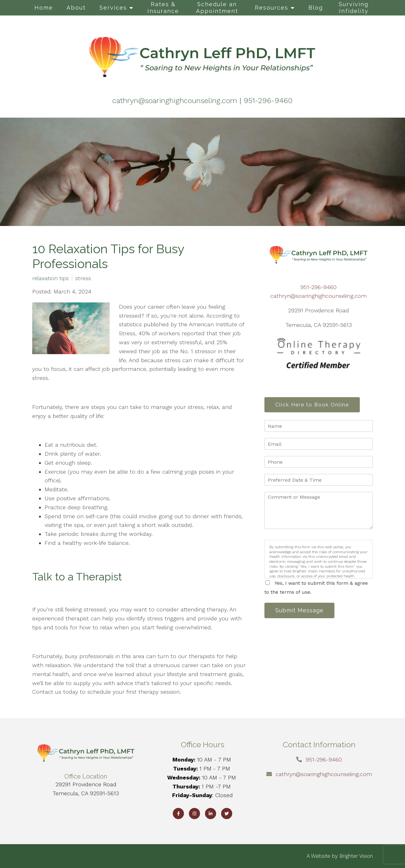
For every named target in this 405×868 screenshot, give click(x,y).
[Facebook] (178, 814)
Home (44, 8)
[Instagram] (194, 814)
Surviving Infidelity (354, 8)
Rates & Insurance (163, 8)
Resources (272, 8)
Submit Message (300, 611)
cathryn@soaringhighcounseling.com (318, 296)
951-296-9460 (318, 287)
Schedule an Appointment (217, 8)
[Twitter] (227, 814)
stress (83, 278)
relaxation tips (50, 278)
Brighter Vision (356, 856)
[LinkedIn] (211, 814)
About (76, 8)
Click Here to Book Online (313, 405)
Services (113, 8)
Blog (316, 8)
